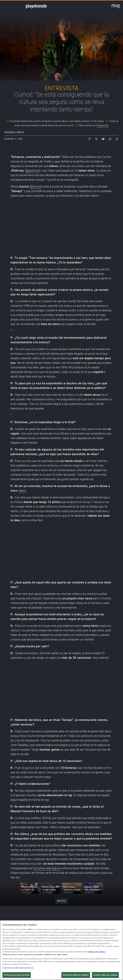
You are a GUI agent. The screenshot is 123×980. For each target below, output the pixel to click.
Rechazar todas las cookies (76, 975)
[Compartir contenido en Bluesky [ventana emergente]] (103, 138)
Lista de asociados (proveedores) (18, 968)
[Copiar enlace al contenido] (117, 138)
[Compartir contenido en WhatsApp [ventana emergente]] (110, 138)
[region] (61, 950)
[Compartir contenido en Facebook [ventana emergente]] (89, 138)
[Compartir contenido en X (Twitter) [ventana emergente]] (96, 138)
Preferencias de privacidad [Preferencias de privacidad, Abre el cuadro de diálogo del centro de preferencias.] (17, 975)
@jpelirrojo (33, 171)
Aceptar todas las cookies (105, 975)
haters (22, 491)
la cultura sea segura (47, 868)
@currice (36, 187)
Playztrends (102, 125)
